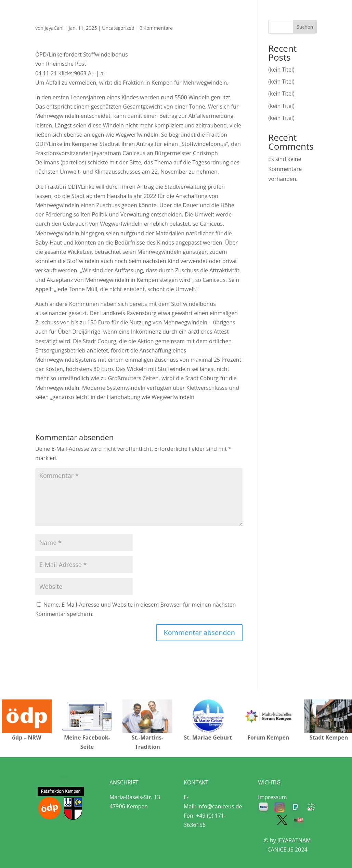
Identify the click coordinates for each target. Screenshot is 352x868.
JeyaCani (54, 28)
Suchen (305, 27)
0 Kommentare (156, 28)
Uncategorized (118, 28)
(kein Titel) (281, 70)
